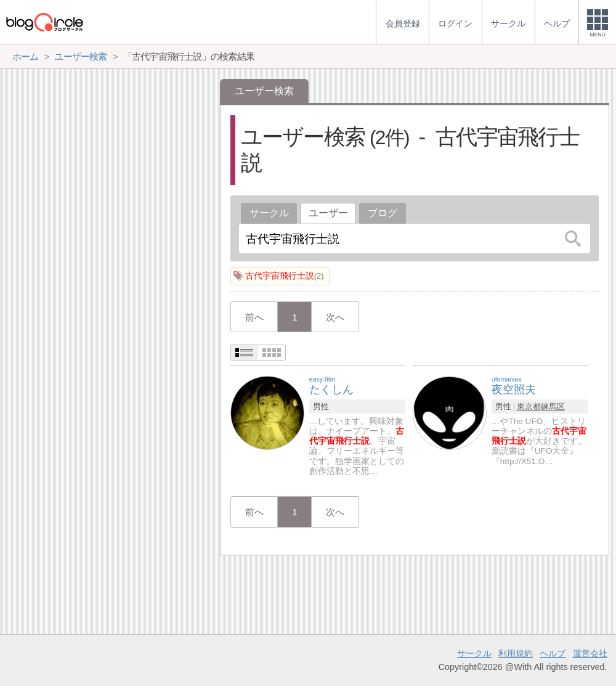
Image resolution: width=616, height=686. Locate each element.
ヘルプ (553, 653)
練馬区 (553, 406)
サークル (269, 213)
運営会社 (590, 653)
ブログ (383, 213)
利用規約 (516, 653)
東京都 (529, 406)
